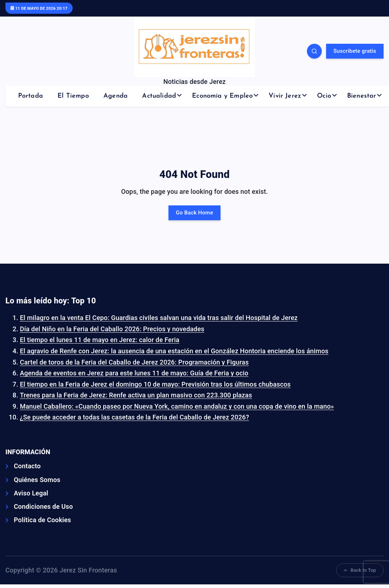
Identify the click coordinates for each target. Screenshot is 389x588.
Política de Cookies (42, 520)
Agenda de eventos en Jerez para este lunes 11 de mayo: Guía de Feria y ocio (134, 373)
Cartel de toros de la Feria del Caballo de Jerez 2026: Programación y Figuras (134, 362)
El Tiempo (73, 96)
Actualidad (159, 96)
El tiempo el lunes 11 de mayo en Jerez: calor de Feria (100, 340)
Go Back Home (195, 213)
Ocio (324, 96)
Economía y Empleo (222, 96)
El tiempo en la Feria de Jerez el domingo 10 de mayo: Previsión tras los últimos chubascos (155, 384)
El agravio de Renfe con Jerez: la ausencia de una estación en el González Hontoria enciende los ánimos (174, 351)
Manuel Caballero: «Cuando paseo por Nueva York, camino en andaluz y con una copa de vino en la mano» (177, 406)
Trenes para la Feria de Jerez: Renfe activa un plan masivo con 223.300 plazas (136, 395)
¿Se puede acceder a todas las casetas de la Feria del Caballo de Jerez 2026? (134, 417)
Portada (31, 96)
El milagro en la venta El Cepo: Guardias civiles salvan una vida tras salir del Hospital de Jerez (159, 318)
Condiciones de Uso (43, 506)
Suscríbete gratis (355, 51)
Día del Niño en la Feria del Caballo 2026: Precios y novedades (112, 329)
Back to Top (360, 570)
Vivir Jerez (285, 96)
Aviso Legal (31, 493)
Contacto (27, 466)
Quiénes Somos (37, 480)
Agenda (116, 96)
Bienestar (362, 96)
